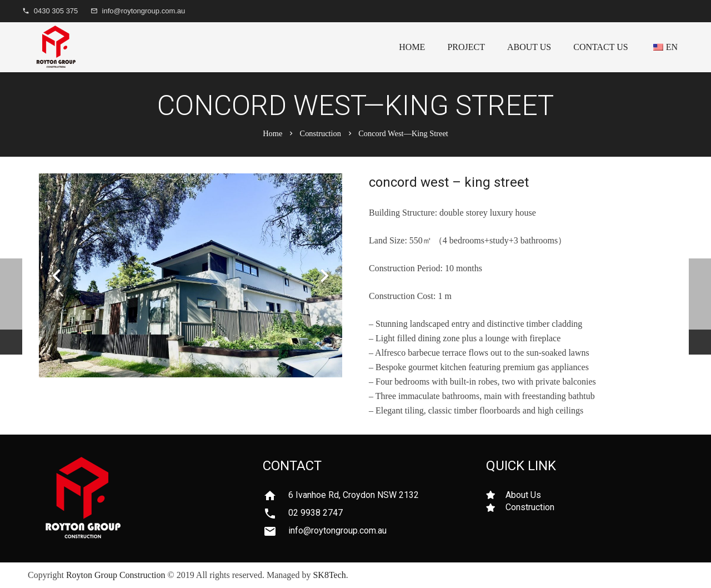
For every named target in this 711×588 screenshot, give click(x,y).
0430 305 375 (56, 11)
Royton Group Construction (116, 575)
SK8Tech (329, 575)
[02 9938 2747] (276, 514)
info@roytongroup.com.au (144, 11)
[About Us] (496, 495)
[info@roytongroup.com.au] (276, 531)
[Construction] (496, 508)
